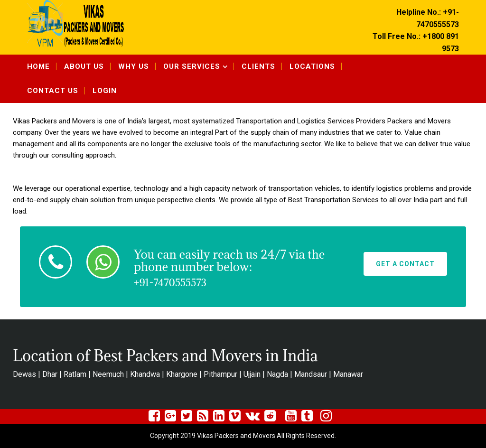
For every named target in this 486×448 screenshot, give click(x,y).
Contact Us (53, 91)
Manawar (348, 374)
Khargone (182, 374)
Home (38, 66)
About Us (84, 66)
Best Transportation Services (333, 200)
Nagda (277, 374)
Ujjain (252, 374)
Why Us (134, 66)
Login (105, 91)
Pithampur (220, 374)
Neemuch (108, 374)
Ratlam (75, 374)
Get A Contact (405, 264)
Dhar (50, 374)
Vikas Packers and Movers (54, 121)
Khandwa (145, 374)
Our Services (192, 66)
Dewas (24, 374)
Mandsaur (311, 374)
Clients (258, 66)
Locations (312, 66)
